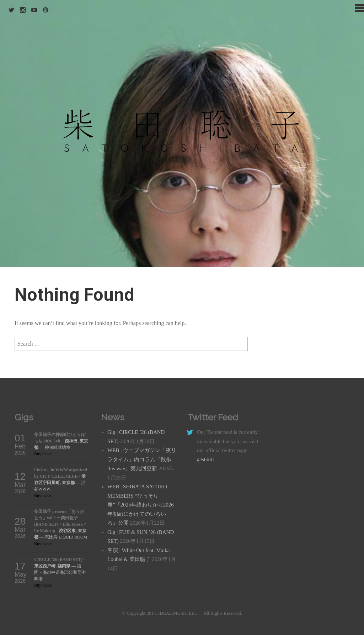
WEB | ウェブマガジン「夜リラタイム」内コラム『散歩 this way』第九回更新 (142, 459)
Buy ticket (43, 454)
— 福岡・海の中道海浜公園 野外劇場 (60, 572)
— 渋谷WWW (60, 483)
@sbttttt (205, 460)
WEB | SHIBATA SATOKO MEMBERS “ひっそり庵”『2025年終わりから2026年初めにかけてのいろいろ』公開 (141, 505)
